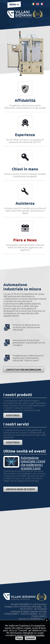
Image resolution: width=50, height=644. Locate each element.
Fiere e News (25, 240)
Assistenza (13, 415)
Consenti (30, 638)
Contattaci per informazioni (24, 370)
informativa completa (34, 635)
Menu (14, 4)
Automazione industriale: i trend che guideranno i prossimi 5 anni (33, 463)
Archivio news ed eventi (21, 489)
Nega (19, 638)
